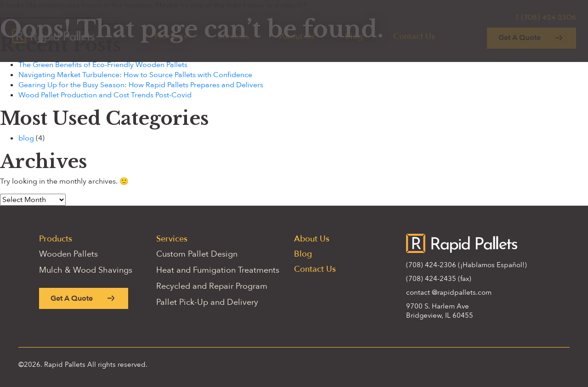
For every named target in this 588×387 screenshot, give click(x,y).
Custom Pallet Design (197, 254)
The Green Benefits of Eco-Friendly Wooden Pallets (103, 65)
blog (26, 138)
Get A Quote (72, 298)
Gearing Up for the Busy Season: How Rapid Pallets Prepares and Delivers (141, 85)
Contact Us (315, 269)
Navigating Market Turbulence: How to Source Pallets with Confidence (135, 75)
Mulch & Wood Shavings (86, 270)
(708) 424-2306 (431, 265)
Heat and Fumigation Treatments (218, 270)
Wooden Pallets (68, 254)
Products (56, 239)
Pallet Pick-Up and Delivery (207, 302)
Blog (303, 254)
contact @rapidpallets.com (449, 292)
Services (172, 239)
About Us (312, 239)
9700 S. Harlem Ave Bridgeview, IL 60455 (440, 311)
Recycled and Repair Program (212, 286)
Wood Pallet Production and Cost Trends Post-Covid (105, 95)
